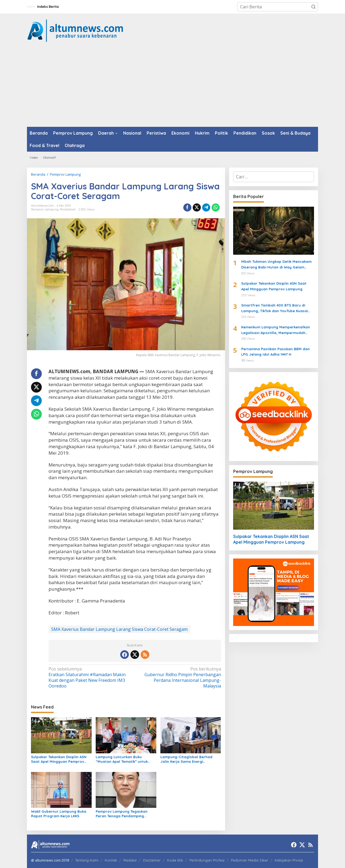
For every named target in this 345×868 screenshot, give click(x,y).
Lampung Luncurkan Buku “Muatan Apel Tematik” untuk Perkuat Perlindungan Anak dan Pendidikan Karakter (124, 759)
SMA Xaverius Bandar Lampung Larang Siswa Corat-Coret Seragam (119, 629)
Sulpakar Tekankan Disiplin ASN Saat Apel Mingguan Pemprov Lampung (59, 759)
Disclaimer (152, 860)
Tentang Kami (87, 860)
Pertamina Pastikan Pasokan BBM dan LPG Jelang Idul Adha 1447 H (275, 352)
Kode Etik (175, 860)
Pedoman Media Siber (250, 860)
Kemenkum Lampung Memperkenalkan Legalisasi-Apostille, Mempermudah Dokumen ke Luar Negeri (276, 330)
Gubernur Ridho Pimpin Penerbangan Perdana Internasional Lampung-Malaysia (179, 677)
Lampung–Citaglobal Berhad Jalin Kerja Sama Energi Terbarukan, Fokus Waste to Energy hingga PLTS (186, 759)
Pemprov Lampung (45, 209)
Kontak (111, 860)
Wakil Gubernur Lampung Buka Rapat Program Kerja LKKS (59, 814)
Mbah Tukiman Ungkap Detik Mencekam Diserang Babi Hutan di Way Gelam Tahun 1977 (276, 265)
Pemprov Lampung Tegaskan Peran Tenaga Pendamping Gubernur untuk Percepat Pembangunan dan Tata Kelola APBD (124, 814)
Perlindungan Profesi (207, 860)
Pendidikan (68, 209)
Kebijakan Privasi (289, 860)
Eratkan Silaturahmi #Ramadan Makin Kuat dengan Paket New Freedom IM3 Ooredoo (90, 677)
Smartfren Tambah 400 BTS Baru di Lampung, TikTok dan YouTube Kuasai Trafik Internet (275, 308)
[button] (313, 7)
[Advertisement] (172, 86)
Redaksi (130, 860)
